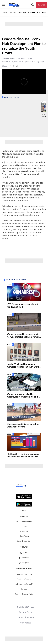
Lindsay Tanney (9, 58)
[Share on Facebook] (10, 66)
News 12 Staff (26, 58)
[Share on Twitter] (14, 66)
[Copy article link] (17, 66)
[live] (41, 5)
